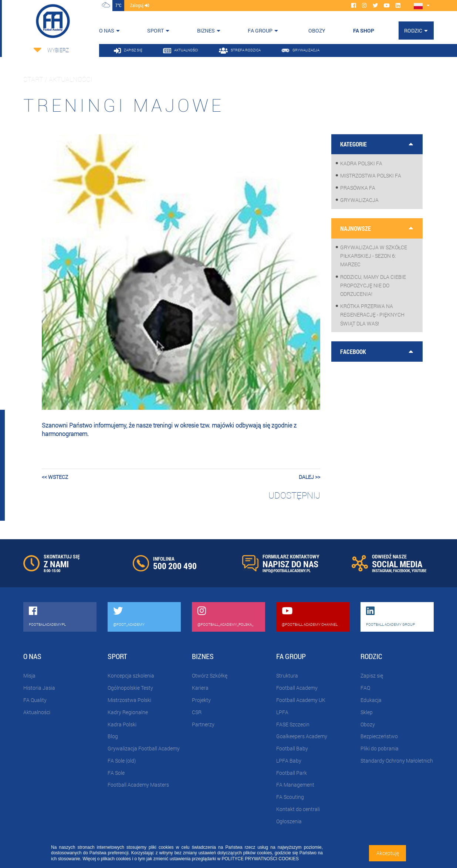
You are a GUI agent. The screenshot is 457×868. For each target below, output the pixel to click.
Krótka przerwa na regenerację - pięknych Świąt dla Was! (372, 315)
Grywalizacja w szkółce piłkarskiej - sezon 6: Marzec (374, 256)
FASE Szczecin (293, 724)
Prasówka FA (358, 188)
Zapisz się (372, 676)
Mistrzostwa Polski (129, 700)
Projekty (201, 700)
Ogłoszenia (289, 821)
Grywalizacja (359, 200)
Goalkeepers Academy (302, 736)
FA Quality (35, 700)
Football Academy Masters (138, 785)
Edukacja (371, 700)
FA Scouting (290, 797)
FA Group (260, 31)
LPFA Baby (289, 761)
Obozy (368, 724)
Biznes (206, 31)
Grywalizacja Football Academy (144, 748)
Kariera (200, 688)
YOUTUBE (419, 570)
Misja (29, 676)
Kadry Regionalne (128, 712)
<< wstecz (55, 477)
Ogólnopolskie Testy (130, 688)
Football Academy (297, 688)
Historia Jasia (39, 688)
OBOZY (317, 31)
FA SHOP (364, 31)
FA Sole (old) (122, 761)
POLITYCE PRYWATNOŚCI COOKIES (260, 859)
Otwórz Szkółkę (210, 676)
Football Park (292, 773)
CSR (197, 712)
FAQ (365, 688)
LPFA (282, 712)
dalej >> (309, 477)
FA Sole (116, 773)
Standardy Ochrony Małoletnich (397, 761)
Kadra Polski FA (361, 163)
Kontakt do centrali (298, 809)
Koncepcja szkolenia (131, 676)
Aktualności (37, 712)
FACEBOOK (402, 570)
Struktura (287, 676)
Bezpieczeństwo (379, 736)
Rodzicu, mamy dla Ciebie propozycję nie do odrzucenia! (373, 285)
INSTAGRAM (382, 570)
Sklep (367, 712)
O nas (107, 31)
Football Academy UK (301, 700)
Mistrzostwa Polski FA (371, 175)
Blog (113, 736)
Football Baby (292, 748)
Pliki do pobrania (380, 748)
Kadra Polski (122, 724)
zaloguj (140, 5)
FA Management (295, 785)
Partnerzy (203, 724)
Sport (155, 31)
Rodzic (413, 31)
